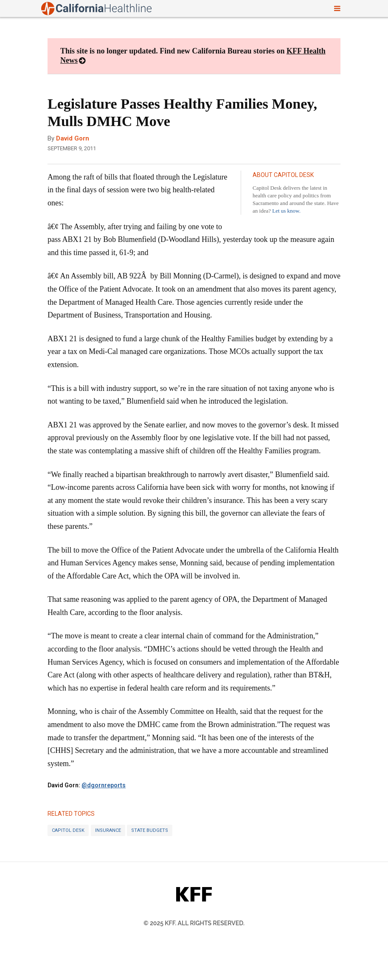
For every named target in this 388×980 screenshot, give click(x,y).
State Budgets (150, 830)
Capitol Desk (68, 830)
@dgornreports (104, 785)
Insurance (108, 830)
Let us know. (286, 211)
